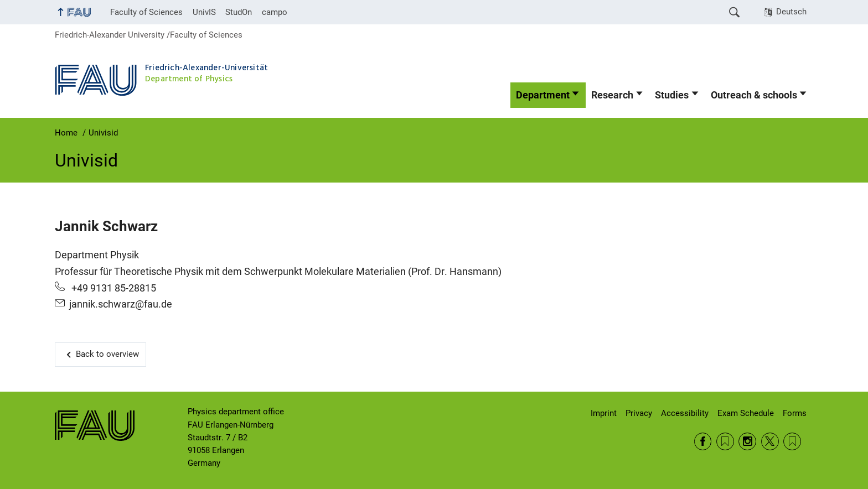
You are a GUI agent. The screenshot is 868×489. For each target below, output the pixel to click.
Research (612, 95)
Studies (672, 95)
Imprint (604, 413)
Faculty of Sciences (146, 12)
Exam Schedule (746, 413)
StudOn (239, 12)
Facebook (703, 441)
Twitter (770, 441)
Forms (795, 413)
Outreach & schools (754, 95)
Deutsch (791, 12)
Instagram (747, 441)
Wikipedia (792, 441)
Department (543, 95)
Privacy (639, 413)
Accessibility (685, 413)
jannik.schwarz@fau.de (121, 304)
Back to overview (107, 354)
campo (275, 12)
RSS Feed (725, 441)
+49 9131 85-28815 (113, 288)
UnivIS (204, 12)
